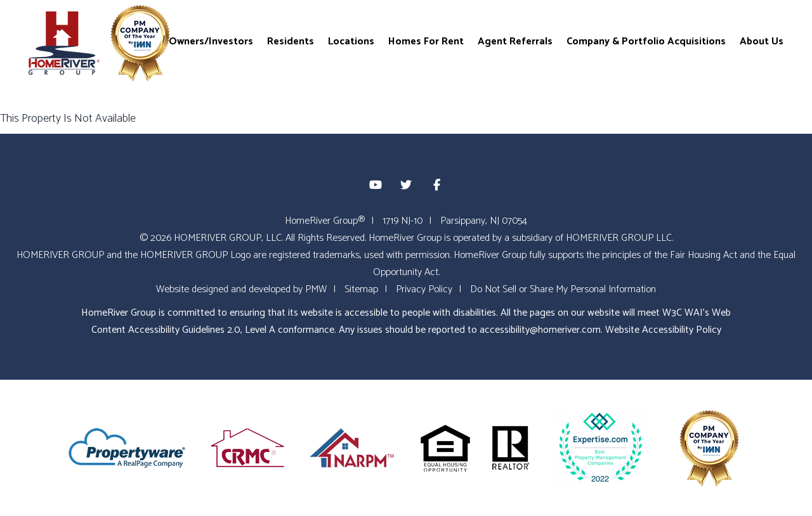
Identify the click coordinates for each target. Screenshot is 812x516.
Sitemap (361, 289)
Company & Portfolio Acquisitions (646, 41)
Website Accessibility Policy (663, 330)
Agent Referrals (515, 41)
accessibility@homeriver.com (540, 330)
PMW (316, 289)
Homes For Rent (426, 41)
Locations (351, 41)
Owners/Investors (211, 41)
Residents (291, 41)
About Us (762, 41)
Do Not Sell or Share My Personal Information (563, 289)
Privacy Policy (424, 289)
